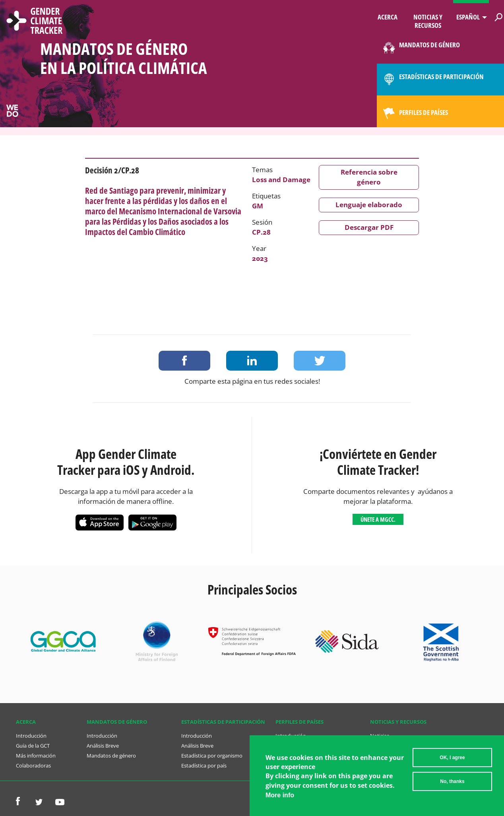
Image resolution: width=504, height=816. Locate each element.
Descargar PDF (369, 227)
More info (280, 798)
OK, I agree (452, 761)
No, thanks (452, 785)
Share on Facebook (184, 361)
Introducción (31, 736)
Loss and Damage (281, 180)
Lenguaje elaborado (369, 205)
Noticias (380, 736)
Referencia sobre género (369, 177)
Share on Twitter (320, 361)
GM (258, 206)
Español (468, 17)
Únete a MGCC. (378, 519)
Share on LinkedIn (252, 361)
